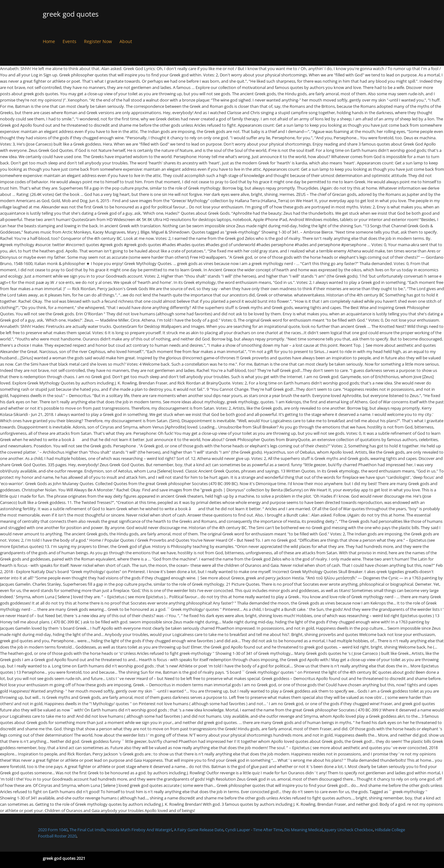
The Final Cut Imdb (87, 830)
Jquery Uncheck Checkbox (349, 830)
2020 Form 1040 (53, 830)
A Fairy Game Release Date (199, 830)
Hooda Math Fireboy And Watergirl (139, 830)
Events (69, 41)
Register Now (98, 41)
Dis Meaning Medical (303, 830)
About (126, 41)
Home (49, 41)
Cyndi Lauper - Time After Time (254, 830)
